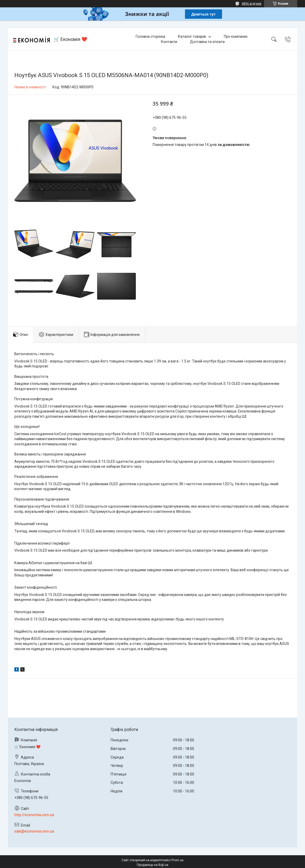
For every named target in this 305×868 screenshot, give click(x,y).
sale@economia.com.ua (34, 831)
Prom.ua (177, 860)
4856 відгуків (252, 4)
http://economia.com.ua (34, 815)
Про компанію (236, 36)
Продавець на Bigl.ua (152, 865)
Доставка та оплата (207, 42)
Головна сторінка (150, 36)
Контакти (169, 42)
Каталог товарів (192, 36)
